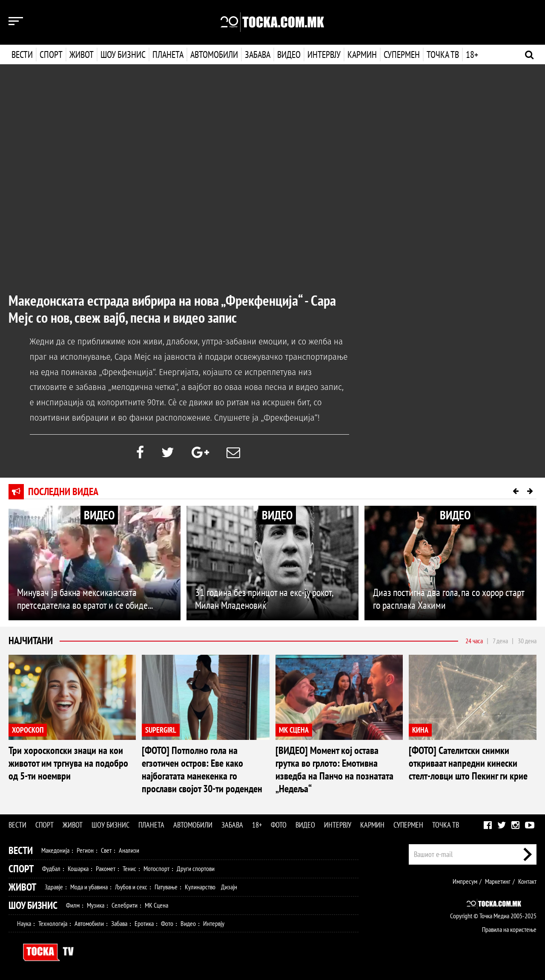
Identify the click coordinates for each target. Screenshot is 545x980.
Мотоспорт (156, 868)
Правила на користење (509, 929)
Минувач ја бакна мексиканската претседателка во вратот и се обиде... (85, 599)
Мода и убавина (89, 887)
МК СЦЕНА (294, 730)
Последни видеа (63, 491)
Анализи (129, 850)
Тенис (129, 868)
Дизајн (229, 887)
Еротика (144, 923)
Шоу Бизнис (33, 905)
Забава (258, 54)
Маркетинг (498, 881)
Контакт (527, 881)
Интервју (323, 54)
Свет (106, 850)
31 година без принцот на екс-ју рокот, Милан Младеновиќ (264, 599)
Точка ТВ (442, 54)
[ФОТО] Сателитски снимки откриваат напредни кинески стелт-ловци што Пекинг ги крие (468, 763)
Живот (82, 54)
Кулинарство (200, 887)
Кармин (361, 54)
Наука (24, 923)
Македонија (55, 850)
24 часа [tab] (474, 641)
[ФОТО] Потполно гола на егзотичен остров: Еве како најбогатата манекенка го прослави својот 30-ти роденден (202, 769)
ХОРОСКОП (28, 730)
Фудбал (51, 868)
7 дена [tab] (500, 641)
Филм (73, 905)
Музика (96, 905)
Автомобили (214, 54)
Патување (166, 887)
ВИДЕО (99, 515)
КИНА (420, 730)
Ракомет (106, 868)
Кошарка (78, 868)
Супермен (401, 54)
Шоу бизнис (123, 54)
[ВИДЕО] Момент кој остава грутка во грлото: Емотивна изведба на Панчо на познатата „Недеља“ (334, 769)
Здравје (54, 887)
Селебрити (125, 905)
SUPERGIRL (161, 730)
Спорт (51, 54)
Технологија (53, 923)
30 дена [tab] (527, 641)
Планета (168, 54)
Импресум (465, 881)
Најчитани (31, 640)
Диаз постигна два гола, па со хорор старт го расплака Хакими (449, 599)
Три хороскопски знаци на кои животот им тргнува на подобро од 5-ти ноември (68, 763)
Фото (279, 825)
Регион (85, 850)
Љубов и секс (131, 887)
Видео (288, 54)
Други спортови (196, 868)
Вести (22, 54)
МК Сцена (156, 905)
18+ (471, 54)
